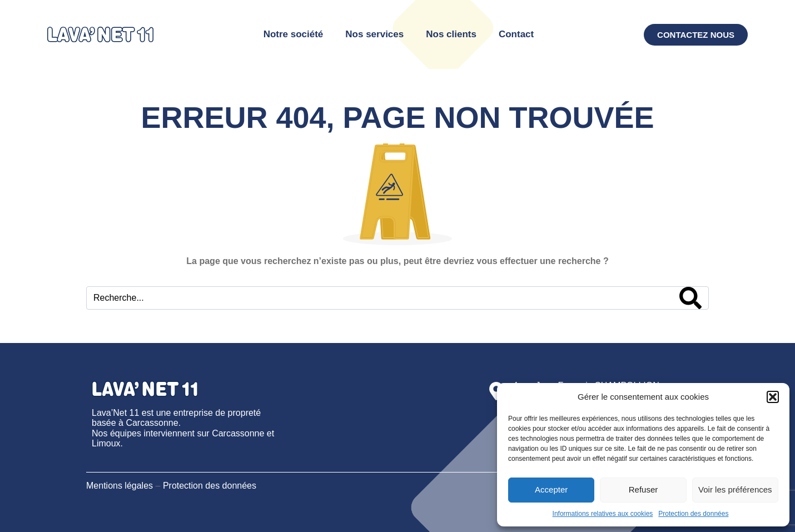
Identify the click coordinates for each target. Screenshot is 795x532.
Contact (516, 34)
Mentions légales (120, 486)
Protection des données (693, 514)
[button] (773, 397)
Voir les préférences (735, 489)
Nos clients (451, 34)
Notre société (294, 34)
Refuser (644, 489)
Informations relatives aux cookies (603, 514)
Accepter (551, 489)
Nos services (374, 34)
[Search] (690, 298)
